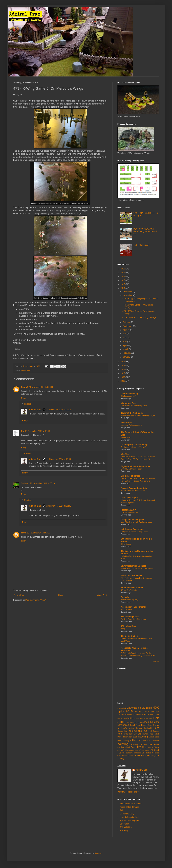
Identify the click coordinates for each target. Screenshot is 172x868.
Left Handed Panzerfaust (133, 529)
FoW (156, 728)
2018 (123, 273)
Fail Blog (124, 831)
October (127, 322)
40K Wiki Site (126, 827)
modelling (143, 737)
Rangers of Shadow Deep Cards (134, 532)
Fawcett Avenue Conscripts (134, 488)
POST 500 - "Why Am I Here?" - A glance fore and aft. (145, 231)
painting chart (124, 747)
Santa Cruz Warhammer (132, 575)
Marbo (120, 737)
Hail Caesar (154, 731)
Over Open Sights (129, 498)
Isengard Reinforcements (131, 425)
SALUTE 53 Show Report (132, 469)
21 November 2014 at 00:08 (41, 387)
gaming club (136, 731)
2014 (123, 288)
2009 (123, 377)
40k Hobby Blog (128, 626)
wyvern (156, 756)
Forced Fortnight (144, 728)
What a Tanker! (127, 756)
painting (123, 744)
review (150, 747)
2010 (123, 373)
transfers (137, 753)
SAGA (156, 747)
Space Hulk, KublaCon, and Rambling (137, 568)
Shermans (129, 750)
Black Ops (139, 718)
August (126, 330)
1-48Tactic (121, 708)
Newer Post (19, 595)
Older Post (102, 595)
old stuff (147, 741)
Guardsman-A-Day (130, 394)
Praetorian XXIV (128, 510)
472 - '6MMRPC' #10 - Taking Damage (139, 317)
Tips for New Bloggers (130, 821)
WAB (119, 756)
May (125, 341)
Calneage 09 (137, 722)
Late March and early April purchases (136, 522)
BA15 (146, 715)
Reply (24, 398)
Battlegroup (122, 718)
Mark (23, 533)
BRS (129, 722)
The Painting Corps (130, 617)
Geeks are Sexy (127, 814)
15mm (149, 708)
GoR (146, 731)
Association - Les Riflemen (134, 607)
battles (23, 370)
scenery (121, 750)
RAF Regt (142, 747)
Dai (23, 431)
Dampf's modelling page (132, 519)
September (128, 326)
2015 (123, 284)
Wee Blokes (126, 423)
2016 (123, 280)
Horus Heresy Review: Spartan (134, 406)
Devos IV (125, 597)
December (128, 292)
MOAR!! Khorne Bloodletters (133, 491)
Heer (120, 734)
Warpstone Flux (128, 403)
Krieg (123, 629)
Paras (134, 747)
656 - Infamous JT (141, 245)
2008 (123, 381)
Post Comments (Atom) (36, 600)
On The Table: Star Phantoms (133, 619)
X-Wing (30, 370)
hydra (126, 734)
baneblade (154, 715)
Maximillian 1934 (130, 737)
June (125, 338)
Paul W (24, 387)
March (126, 349)
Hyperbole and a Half (129, 817)
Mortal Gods (154, 737)
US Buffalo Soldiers (150, 753)
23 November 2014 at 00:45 (59, 506)
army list (128, 715)
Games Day (122, 731)
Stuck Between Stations (132, 588)
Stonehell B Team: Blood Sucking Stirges (138, 415)
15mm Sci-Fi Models (129, 590)
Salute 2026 (126, 437)
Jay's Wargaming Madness (133, 566)
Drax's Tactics (128, 728)
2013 (123, 362)
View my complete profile (128, 792)
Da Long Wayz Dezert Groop (134, 445)
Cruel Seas (135, 725)
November (128, 295)
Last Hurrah (143, 734)
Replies (27, 404)
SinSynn (25, 483)
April (125, 345)
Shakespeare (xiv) (129, 396)
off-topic (136, 740)
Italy (131, 734)
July (125, 334)
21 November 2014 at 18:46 (38, 431)
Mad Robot (154, 734)
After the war (152, 712)
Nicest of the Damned (129, 807)
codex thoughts (151, 722)
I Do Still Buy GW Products (132, 512)
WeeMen (125, 454)
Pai (121, 810)
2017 (123, 277)
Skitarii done (126, 544)
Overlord (155, 741)
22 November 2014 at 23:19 (42, 483)
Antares (120, 715)
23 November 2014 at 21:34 (39, 533)
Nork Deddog (123, 741)
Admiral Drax (35, 410)
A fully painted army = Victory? (134, 447)
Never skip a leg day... (130, 600)
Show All (156, 662)
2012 (123, 366)
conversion (123, 725)
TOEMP (121, 753)
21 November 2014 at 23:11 (59, 459)
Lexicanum (125, 824)
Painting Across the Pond (145, 744)
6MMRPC (139, 712)
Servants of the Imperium (131, 804)
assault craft (138, 715)
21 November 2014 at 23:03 (59, 410)
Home (61, 595)
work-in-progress (143, 755)
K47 (135, 734)
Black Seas (148, 718)
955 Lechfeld (126, 609)
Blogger (98, 853)
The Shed (154, 750)
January (127, 357)
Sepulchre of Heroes (131, 476)
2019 (123, 269)
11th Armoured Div (135, 708)
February (127, 353)
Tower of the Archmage (132, 413)
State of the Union (142, 750)
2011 (123, 369)
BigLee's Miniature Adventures (135, 466)
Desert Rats (147, 725)
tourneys (129, 753)
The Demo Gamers (130, 636)
